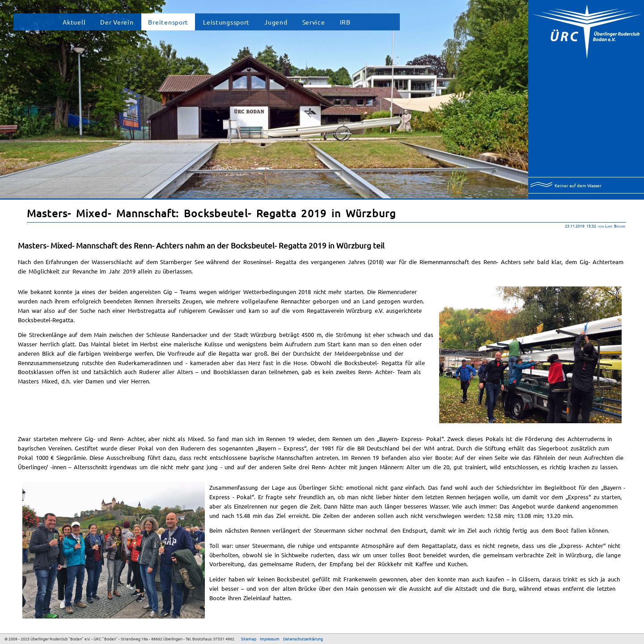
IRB (345, 22)
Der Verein (117, 22)
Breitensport (168, 22)
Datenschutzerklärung (303, 639)
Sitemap (249, 639)
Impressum (270, 639)
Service (314, 22)
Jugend (276, 22)
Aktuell (74, 22)
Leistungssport (226, 22)
